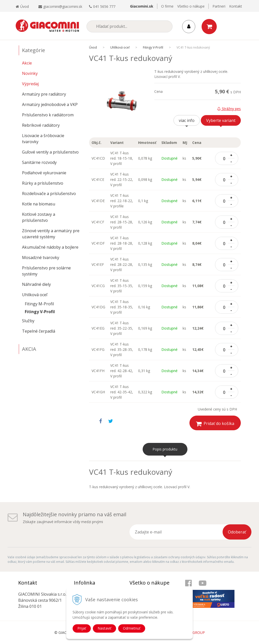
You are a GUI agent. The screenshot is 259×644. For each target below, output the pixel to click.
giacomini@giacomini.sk (63, 6)
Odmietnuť (132, 628)
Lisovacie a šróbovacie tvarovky (43, 139)
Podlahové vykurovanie (44, 173)
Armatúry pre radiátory (44, 94)
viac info (187, 120)
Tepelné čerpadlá (39, 331)
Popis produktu (165, 449)
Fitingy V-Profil (40, 312)
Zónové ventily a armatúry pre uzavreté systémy (51, 234)
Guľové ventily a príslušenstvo (50, 152)
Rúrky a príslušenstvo (43, 183)
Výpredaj (30, 84)
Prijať (82, 628)
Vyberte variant (221, 120)
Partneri (219, 6)
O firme (167, 6)
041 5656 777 (104, 6)
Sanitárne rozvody (39, 162)
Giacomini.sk (142, 6)
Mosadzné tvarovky (41, 257)
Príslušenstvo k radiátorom (48, 115)
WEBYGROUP (194, 632)
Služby (28, 321)
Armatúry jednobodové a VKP (50, 104)
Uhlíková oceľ (35, 295)
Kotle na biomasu (39, 204)
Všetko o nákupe (191, 6)
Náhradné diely (36, 284)
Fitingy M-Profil (39, 304)
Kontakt (236, 6)
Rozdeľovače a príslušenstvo (49, 194)
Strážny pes (229, 109)
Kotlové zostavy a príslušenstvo (39, 217)
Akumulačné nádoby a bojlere (50, 247)
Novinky (30, 73)
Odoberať (237, 532)
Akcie (27, 63)
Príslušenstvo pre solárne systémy (46, 271)
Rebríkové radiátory (41, 125)
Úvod (22, 6)
